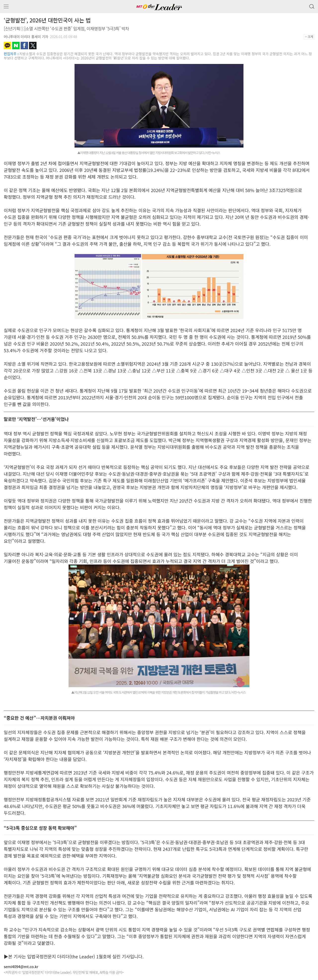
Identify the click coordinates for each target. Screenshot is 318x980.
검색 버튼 (311, 5)
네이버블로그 (16, 46)
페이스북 (24, 46)
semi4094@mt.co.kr (21, 966)
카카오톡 (7, 46)
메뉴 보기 (6, 7)
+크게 (311, 37)
